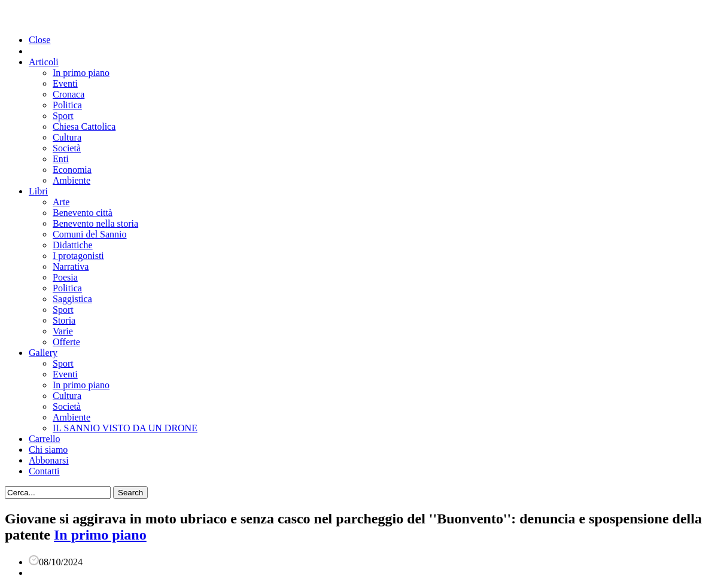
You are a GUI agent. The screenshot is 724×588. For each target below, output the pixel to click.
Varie (63, 331)
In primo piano (81, 73)
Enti (61, 159)
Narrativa (71, 266)
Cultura (67, 137)
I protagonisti (78, 256)
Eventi (65, 83)
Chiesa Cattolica (84, 127)
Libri (38, 191)
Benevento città (83, 213)
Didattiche (73, 245)
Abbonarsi (49, 460)
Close (39, 40)
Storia (64, 320)
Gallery (43, 353)
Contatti (44, 471)
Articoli (44, 62)
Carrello (44, 439)
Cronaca (69, 94)
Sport (63, 116)
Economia (72, 170)
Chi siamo (48, 450)
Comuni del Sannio (90, 234)
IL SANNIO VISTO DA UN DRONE (125, 428)
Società (67, 148)
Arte (61, 202)
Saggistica (72, 299)
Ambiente (72, 180)
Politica (67, 105)
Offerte (66, 342)
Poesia (65, 277)
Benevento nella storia (95, 223)
